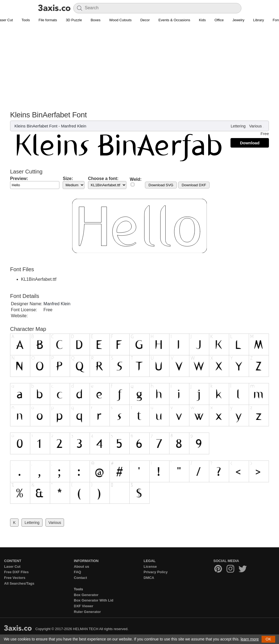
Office (219, 20)
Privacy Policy (156, 572)
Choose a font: (103, 178)
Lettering (238, 126)
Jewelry (238, 20)
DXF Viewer (84, 606)
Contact (80, 578)
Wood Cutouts (120, 20)
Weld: (136, 179)
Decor (145, 20)
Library (259, 20)
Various (255, 126)
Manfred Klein (74, 126)
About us (81, 567)
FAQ (78, 572)
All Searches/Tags (19, 583)
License (150, 567)
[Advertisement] (139, 70)
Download (250, 143)
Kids (202, 20)
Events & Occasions (174, 20)
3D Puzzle (74, 20)
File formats (48, 20)
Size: (68, 178)
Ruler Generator (87, 612)
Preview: (19, 178)
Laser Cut (12, 567)
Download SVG (161, 185)
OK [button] (268, 639)
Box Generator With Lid (94, 600)
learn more (250, 639)
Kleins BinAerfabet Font (36, 126)
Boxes (96, 20)
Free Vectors (15, 578)
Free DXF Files (16, 572)
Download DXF (194, 185)
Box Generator (86, 595)
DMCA (149, 578)
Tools (26, 20)
